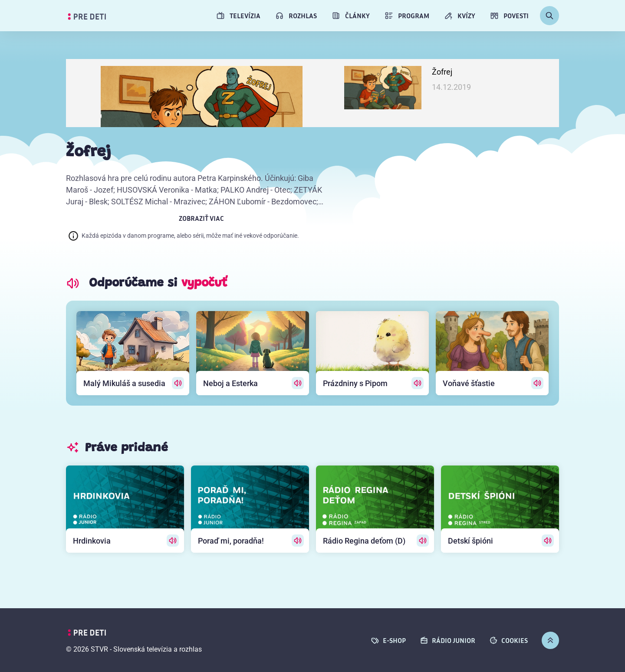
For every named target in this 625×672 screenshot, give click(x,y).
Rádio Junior (447, 640)
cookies (508, 640)
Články (351, 16)
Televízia (238, 16)
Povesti (509, 16)
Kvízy (460, 16)
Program (407, 16)
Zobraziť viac (201, 218)
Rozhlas (296, 16)
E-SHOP (388, 640)
